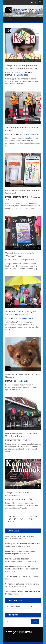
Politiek (16, 440)
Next (11, 522)
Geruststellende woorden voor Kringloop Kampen (21, 435)
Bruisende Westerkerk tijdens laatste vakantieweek (21, 313)
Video (15, 260)
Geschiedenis (12, 72)
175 (30, 519)
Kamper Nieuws (19, 632)
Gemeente (10, 134)
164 (37, 517)
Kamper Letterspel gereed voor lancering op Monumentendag (22, 67)
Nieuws (9, 75)
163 (30, 517)
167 (22, 519)
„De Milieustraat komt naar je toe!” (18, 576)
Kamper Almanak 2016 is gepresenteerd (18, 494)
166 (16, 519)
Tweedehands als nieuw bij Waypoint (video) (20, 255)
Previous (14, 517)
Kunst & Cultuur (26, 72)
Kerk (7, 318)
